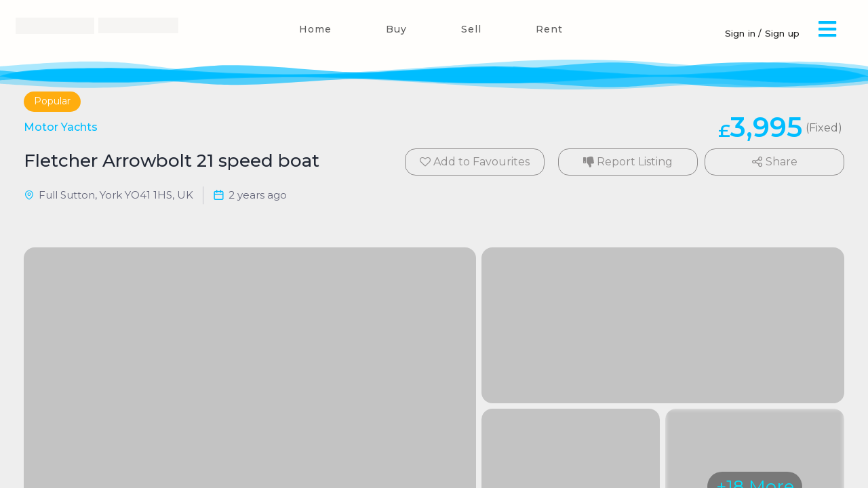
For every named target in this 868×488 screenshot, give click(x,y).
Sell (471, 29)
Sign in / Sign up (762, 33)
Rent (549, 29)
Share (775, 162)
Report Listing (628, 162)
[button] (827, 29)
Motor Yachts (61, 127)
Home (315, 29)
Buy (396, 29)
